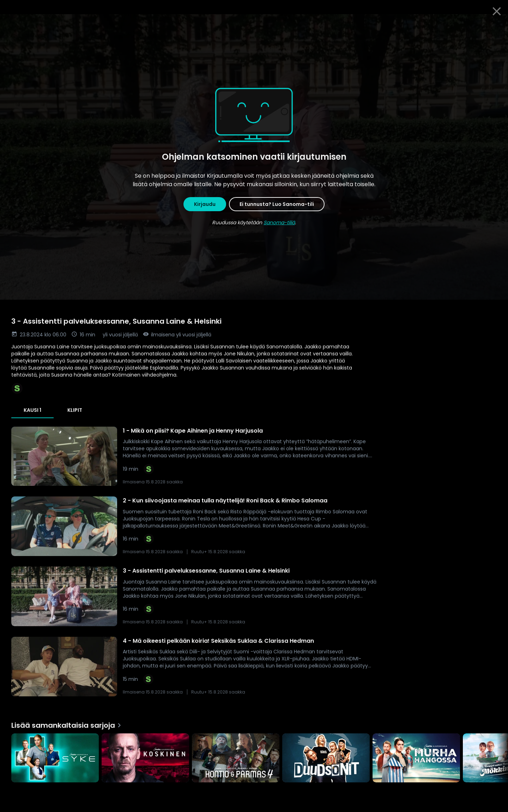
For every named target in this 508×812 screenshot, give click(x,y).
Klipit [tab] (75, 410)
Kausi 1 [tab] (32, 410)
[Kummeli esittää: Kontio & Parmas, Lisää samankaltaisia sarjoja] (236, 759)
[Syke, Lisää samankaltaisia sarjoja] (55, 759)
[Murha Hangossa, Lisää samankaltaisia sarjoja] (416, 759)
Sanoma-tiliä (279, 222)
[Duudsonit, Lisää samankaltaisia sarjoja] (326, 759)
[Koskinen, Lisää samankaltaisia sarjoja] (145, 759)
